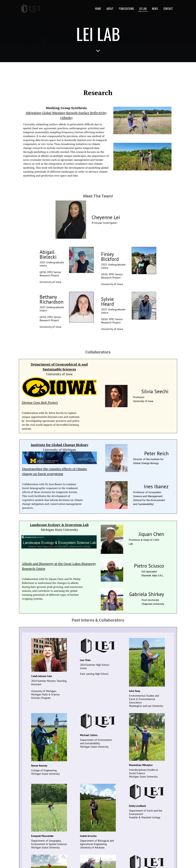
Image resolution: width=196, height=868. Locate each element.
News (155, 9)
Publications (126, 9)
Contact (168, 9)
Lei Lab (143, 9)
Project (52, 402)
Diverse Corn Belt (34, 402)
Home (98, 9)
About (110, 9)
